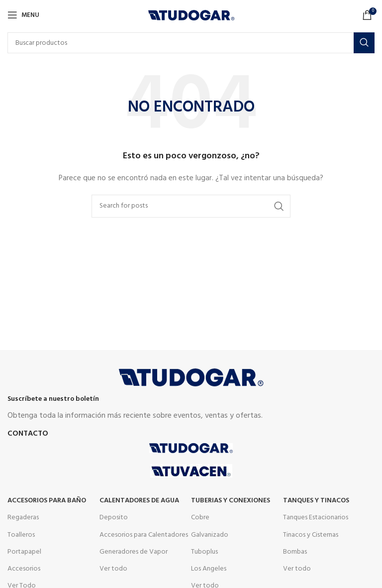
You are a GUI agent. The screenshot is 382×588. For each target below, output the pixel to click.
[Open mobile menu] (23, 15)
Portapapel (24, 552)
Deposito (114, 518)
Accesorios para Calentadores (144, 535)
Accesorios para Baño (47, 501)
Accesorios (24, 569)
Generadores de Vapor (134, 552)
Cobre (200, 518)
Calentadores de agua (139, 501)
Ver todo (113, 569)
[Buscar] (191, 43)
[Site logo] (191, 15)
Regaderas (23, 518)
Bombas (295, 552)
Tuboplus (204, 552)
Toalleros (21, 535)
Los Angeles (209, 569)
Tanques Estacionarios (316, 518)
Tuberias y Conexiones (231, 501)
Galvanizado (210, 535)
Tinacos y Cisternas (311, 535)
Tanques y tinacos (316, 501)
